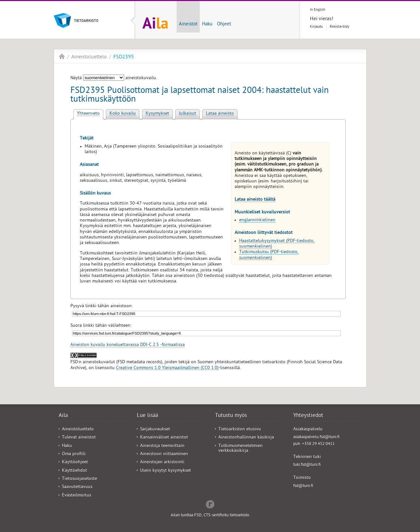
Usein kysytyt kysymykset (166, 471)
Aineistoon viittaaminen (164, 454)
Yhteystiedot (308, 416)
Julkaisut (188, 114)
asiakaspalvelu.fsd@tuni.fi (316, 437)
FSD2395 (124, 57)
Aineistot (188, 24)
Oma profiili (74, 454)
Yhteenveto (88, 114)
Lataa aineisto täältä (255, 200)
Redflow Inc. (210, 504)
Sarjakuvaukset (155, 430)
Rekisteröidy (340, 27)
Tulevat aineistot (79, 438)
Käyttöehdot (74, 471)
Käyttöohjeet (75, 462)
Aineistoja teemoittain (162, 446)
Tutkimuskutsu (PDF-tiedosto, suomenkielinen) (269, 255)
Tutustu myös (231, 416)
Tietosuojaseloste (80, 479)
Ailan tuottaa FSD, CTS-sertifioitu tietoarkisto (210, 516)
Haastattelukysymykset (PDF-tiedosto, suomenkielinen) (277, 244)
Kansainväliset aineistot (164, 438)
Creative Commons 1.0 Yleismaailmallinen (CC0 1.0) (167, 368)
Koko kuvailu (123, 114)
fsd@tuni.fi (303, 486)
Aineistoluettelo (89, 57)
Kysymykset (157, 114)
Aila (62, 56)
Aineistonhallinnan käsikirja (246, 438)
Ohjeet (224, 24)
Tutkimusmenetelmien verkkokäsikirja (240, 449)
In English (318, 10)
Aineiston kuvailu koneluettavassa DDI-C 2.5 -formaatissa (128, 345)
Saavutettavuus (77, 487)
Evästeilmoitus (77, 496)
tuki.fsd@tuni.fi (307, 465)
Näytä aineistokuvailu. (114, 78)
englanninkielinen (257, 220)
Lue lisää (147, 416)
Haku (207, 24)
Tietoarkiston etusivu (240, 430)
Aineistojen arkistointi (162, 462)
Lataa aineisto (220, 114)
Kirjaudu (316, 27)
